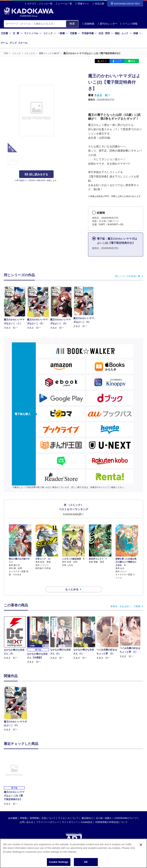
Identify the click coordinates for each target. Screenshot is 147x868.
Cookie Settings (59, 862)
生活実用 (106, 33)
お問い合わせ (26, 815)
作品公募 (100, 4)
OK (86, 862)
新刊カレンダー (107, 24)
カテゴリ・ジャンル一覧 (40, 4)
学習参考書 (89, 33)
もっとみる (72, 582)
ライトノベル (33, 33)
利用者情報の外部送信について (111, 815)
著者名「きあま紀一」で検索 (125, 599)
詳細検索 (88, 24)
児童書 (75, 33)
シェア (118, 61)
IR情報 (23, 811)
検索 (72, 24)
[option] (16, 702)
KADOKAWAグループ (126, 811)
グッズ (13, 43)
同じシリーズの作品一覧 (128, 276)
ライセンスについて (68, 811)
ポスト (104, 61)
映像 (138, 33)
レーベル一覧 (65, 4)
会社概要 (13, 811)
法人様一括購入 (104, 811)
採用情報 (34, 811)
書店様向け (87, 811)
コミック (50, 33)
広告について (48, 811)
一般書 (63, 33)
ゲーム (4, 43)
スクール (23, 43)
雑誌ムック (123, 33)
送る (133, 61)
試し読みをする (36, 174)
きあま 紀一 (102, 95)
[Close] (141, 845)
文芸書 (6, 33)
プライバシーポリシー (48, 815)
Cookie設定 (87, 815)
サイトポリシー (70, 815)
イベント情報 (129, 24)
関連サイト (83, 4)
